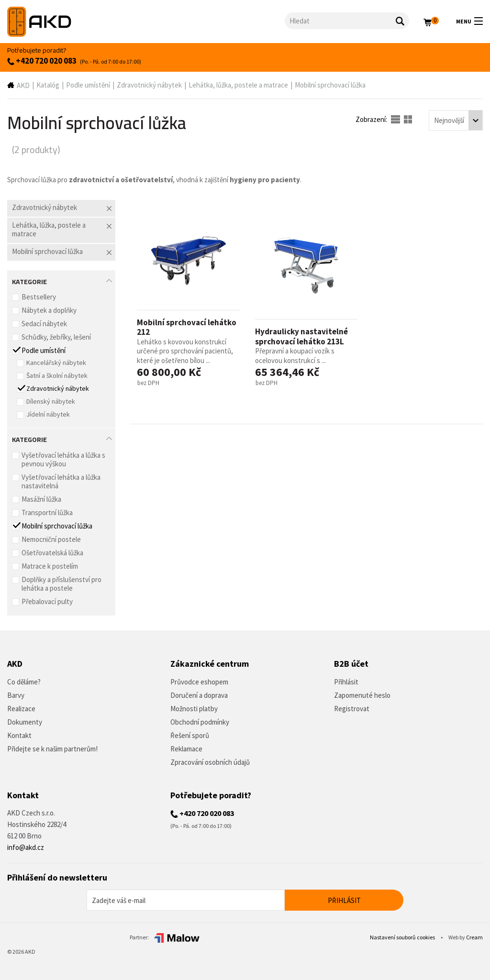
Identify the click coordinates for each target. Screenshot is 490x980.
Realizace (21, 709)
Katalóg (48, 85)
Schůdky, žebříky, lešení (56, 337)
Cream (474, 937)
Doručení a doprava (199, 695)
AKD (23, 85)
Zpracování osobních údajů (210, 762)
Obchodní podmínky (200, 722)
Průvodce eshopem (199, 682)
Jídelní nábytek (48, 414)
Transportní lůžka (47, 512)
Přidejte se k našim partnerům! (52, 749)
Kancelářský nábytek (56, 363)
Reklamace (186, 749)
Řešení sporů (190, 735)
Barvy (16, 695)
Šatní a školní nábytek (57, 375)
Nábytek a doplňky (49, 310)
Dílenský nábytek (51, 401)
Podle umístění (88, 85)
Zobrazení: (372, 119)
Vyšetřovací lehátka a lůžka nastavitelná (61, 481)
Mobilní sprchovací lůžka (330, 85)
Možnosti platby (194, 709)
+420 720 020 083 (42, 61)
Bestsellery (39, 297)
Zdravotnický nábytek (149, 85)
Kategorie (29, 281)
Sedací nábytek (44, 324)
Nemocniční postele (51, 539)
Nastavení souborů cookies (403, 937)
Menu (469, 21)
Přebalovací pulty (47, 601)
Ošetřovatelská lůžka (52, 553)
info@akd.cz (26, 847)
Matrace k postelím (50, 566)
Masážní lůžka (41, 499)
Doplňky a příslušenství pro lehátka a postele (61, 584)
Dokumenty (25, 722)
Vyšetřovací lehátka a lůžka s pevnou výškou (63, 459)
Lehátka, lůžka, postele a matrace (238, 85)
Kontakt (19, 735)
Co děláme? (24, 682)
